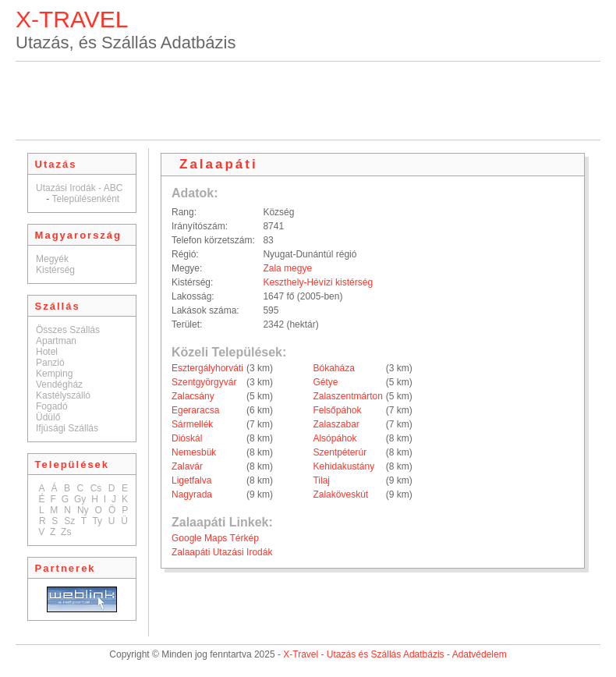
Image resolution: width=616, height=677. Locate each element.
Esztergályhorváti (207, 368)
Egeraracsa (195, 410)
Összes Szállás (68, 330)
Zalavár (187, 466)
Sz (69, 521)
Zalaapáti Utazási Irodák (222, 552)
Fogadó (52, 406)
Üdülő (48, 417)
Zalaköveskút (340, 494)
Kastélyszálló (63, 395)
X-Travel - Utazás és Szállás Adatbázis (363, 654)
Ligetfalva (191, 480)
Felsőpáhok (337, 410)
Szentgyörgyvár (204, 382)
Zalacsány (193, 396)
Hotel (47, 352)
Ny (83, 510)
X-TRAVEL (72, 19)
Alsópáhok (335, 438)
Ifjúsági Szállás (67, 428)
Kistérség (55, 270)
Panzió (50, 363)
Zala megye (287, 268)
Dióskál (187, 438)
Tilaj (321, 480)
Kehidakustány (343, 466)
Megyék (52, 259)
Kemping (54, 374)
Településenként (85, 199)
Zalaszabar (336, 424)
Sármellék (192, 424)
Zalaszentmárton (347, 396)
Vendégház (59, 385)
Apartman (56, 341)
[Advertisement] (308, 101)
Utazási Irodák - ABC (79, 188)
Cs (96, 488)
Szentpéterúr (340, 452)
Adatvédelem (480, 654)
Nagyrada (192, 494)
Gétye (325, 382)
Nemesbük (194, 452)
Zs (66, 532)
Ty (97, 521)
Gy (80, 499)
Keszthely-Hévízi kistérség (318, 282)
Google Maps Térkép (215, 538)
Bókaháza (333, 368)
